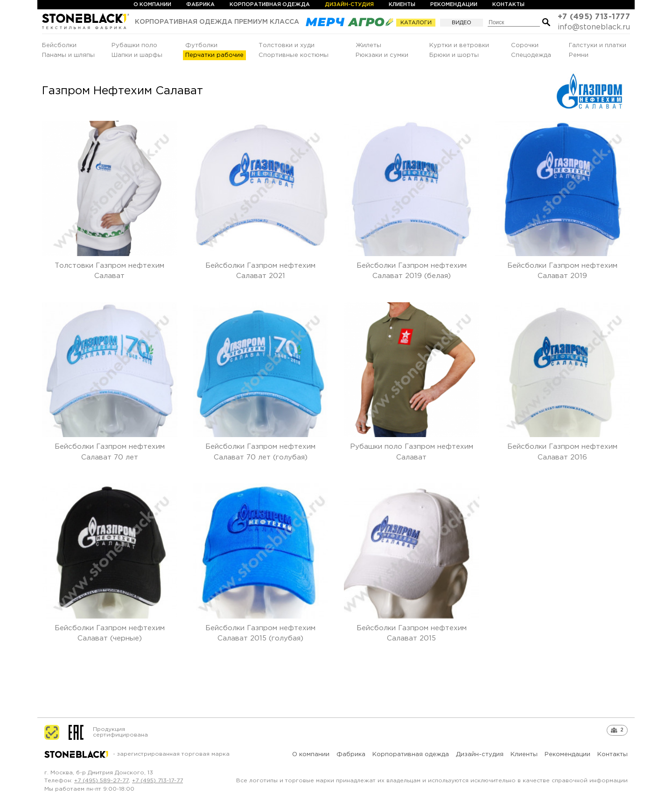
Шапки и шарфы (137, 55)
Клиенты (402, 5)
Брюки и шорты (454, 55)
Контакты (508, 5)
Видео (462, 23)
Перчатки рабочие (214, 55)
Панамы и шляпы (68, 55)
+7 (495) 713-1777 (594, 17)
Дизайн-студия (349, 5)
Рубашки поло (134, 45)
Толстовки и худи (287, 45)
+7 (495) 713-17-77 (157, 781)
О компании (152, 5)
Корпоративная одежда (270, 5)
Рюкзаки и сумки (382, 55)
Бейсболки (59, 45)
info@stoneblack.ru (594, 27)
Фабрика (200, 5)
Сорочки (525, 45)
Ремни (579, 55)
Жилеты (368, 45)
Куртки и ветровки (459, 45)
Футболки (201, 45)
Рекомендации (454, 5)
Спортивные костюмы (294, 55)
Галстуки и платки (598, 45)
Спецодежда (531, 55)
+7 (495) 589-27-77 (101, 781)
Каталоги (417, 23)
